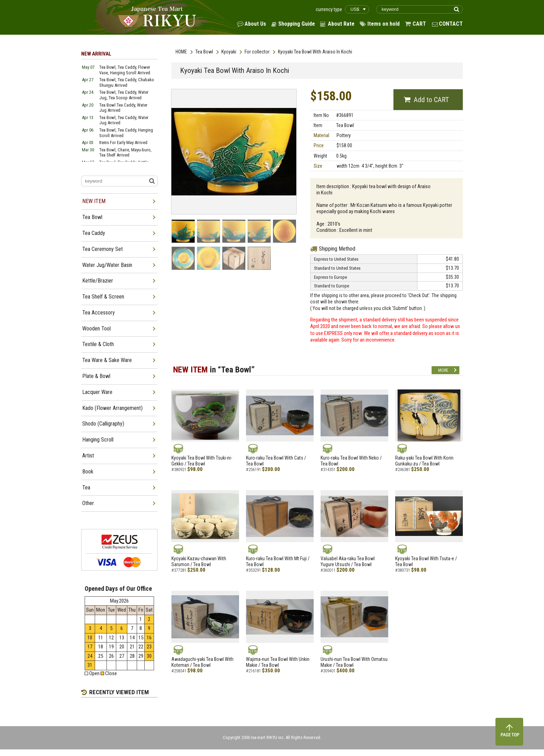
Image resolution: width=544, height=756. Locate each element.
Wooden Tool (96, 329)
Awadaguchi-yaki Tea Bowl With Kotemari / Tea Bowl (202, 662)
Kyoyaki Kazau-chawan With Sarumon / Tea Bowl (199, 561)
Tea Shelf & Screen (103, 297)
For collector (257, 52)
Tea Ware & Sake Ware (107, 360)
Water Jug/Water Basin (107, 265)
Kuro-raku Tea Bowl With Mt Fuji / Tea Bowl (278, 561)
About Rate (341, 24)
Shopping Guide (297, 24)
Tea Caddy (94, 233)
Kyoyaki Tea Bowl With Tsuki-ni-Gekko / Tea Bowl (202, 461)
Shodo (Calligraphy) (103, 424)
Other (88, 503)
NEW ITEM (94, 201)
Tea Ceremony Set (103, 249)
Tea (86, 488)
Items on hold (384, 24)
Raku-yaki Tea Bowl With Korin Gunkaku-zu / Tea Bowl (424, 461)
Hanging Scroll (98, 440)
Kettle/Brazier (98, 281)
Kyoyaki (229, 52)
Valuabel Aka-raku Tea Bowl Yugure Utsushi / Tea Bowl (348, 561)
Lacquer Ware (97, 392)
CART (419, 24)
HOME (181, 52)
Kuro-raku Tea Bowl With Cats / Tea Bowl (276, 461)
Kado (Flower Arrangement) (112, 408)
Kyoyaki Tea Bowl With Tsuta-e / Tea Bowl (426, 561)
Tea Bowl (204, 52)
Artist (88, 456)
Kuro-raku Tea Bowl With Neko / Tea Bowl (351, 461)
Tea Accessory (99, 313)
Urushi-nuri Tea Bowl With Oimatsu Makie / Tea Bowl (354, 662)
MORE (443, 370)
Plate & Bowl (96, 376)
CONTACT (451, 24)
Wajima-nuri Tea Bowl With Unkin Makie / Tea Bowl (278, 662)
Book (88, 472)
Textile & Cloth (98, 344)
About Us (255, 24)
